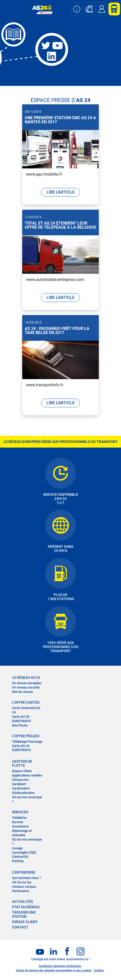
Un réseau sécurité (26, 687)
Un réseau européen (27, 683)
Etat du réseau (22, 692)
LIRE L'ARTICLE (60, 192)
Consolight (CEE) (24, 852)
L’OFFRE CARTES (26, 702)
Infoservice (20, 780)
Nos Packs (20, 725)
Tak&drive (19, 818)
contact (20, 927)
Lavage (17, 848)
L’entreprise (24, 872)
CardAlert (19, 784)
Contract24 (20, 857)
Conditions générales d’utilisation (60, 966)
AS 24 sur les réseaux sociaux (24, 884)
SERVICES (20, 812)
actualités (22, 902)
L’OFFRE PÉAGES (26, 736)
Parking (18, 861)
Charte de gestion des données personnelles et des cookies (54, 970)
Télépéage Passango (27, 741)
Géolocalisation (23, 793)
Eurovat (17, 822)
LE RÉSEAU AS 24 (26, 678)
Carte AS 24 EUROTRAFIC (22, 719)
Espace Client (22, 771)
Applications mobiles (27, 775)
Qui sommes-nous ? (26, 878)
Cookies (99, 970)
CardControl (21, 788)
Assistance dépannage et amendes (22, 831)
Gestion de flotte (22, 763)
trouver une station (24, 914)
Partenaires (21, 891)
